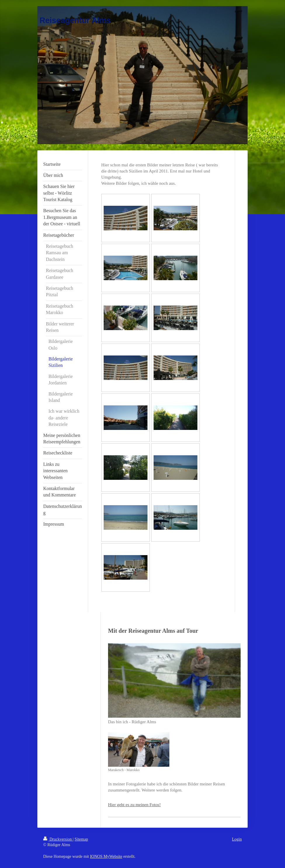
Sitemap (81, 839)
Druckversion (58, 839)
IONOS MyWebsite (106, 856)
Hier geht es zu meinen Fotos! (134, 805)
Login (237, 839)
